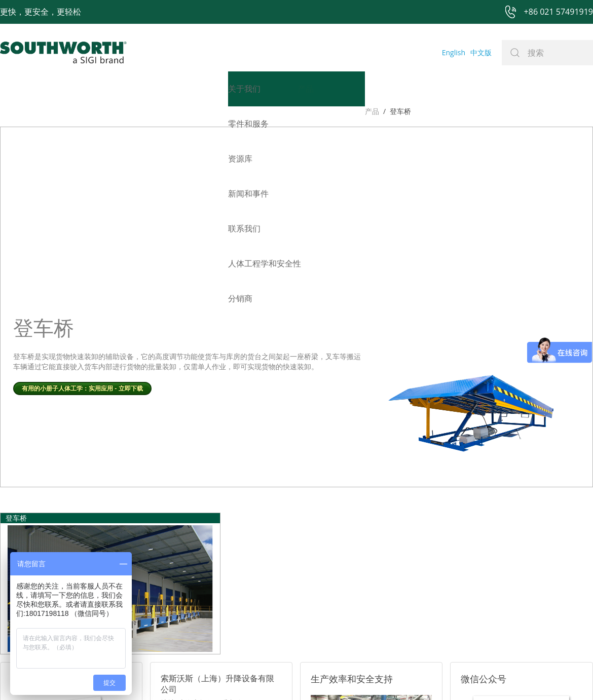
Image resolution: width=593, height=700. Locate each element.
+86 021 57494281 (232, 676)
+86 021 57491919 (147, 676)
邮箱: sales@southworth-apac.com (217, 552)
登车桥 (35, 111)
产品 (7, 111)
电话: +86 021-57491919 (200, 565)
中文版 (481, 52)
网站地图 (285, 676)
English (454, 52)
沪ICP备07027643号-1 (342, 676)
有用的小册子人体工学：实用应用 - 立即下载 (82, 200)
